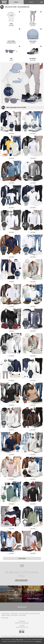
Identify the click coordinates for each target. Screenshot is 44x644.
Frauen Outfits (22, 615)
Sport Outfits (14, 615)
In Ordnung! (38, 641)
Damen (31, 2)
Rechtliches (22, 621)
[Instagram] (21, 632)
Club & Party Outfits (23, 614)
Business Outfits (6, 615)
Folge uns (22, 630)
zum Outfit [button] (11, 134)
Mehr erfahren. (20, 639)
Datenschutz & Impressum (22, 623)
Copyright (22, 625)
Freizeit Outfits (14, 614)
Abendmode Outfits (35, 614)
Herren (16, 2)
